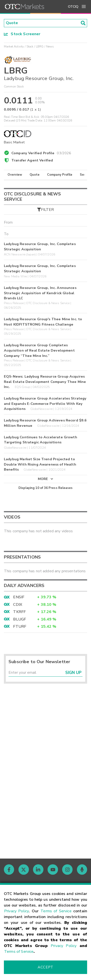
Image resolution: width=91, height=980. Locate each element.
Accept (45, 967)
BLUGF (20, 620)
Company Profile (60, 175)
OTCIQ (73, 7)
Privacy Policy (17, 911)
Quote (35, 175)
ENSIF (19, 598)
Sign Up (73, 673)
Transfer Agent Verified (32, 160)
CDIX (18, 605)
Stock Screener (22, 34)
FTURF (20, 627)
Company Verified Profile (41, 152)
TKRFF (19, 612)
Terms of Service (56, 911)
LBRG (40, 47)
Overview (15, 175)
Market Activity (14, 47)
